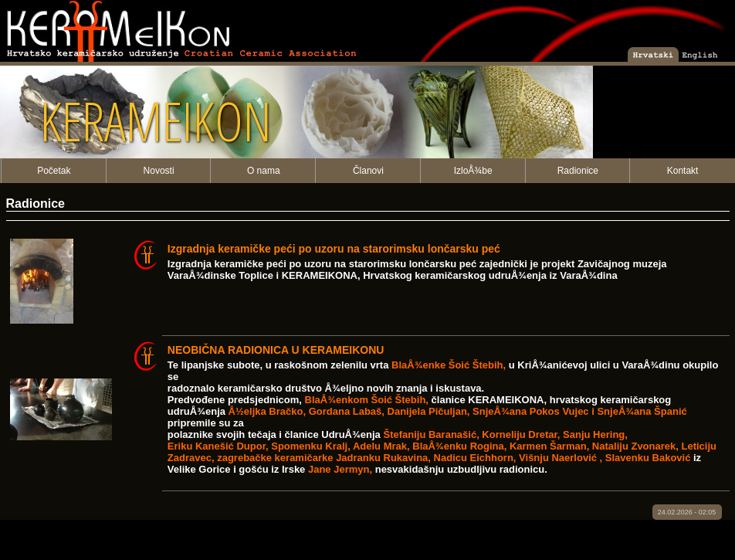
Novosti (159, 171)
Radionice (578, 171)
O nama (264, 171)
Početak (54, 171)
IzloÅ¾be (473, 171)
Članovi (368, 171)
